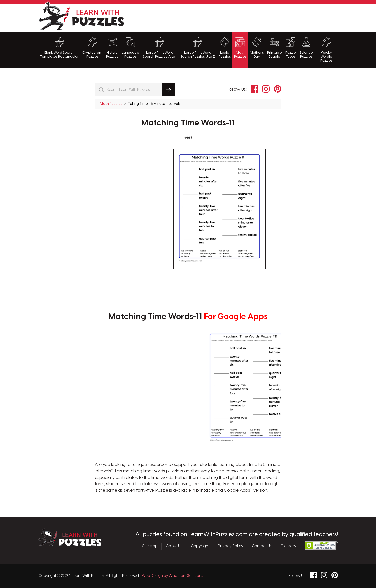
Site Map (150, 546)
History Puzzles (112, 48)
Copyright (200, 546)
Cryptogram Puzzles (92, 48)
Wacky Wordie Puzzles (326, 50)
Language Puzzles (130, 48)
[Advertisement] (246, 17)
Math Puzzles (240, 48)
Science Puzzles (306, 48)
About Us (174, 546)
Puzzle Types (291, 48)
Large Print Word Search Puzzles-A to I (160, 48)
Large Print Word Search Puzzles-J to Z (198, 48)
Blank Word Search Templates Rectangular (59, 48)
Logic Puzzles (225, 48)
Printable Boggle (275, 48)
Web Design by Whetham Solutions (173, 576)
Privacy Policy (231, 546)
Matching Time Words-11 (188, 123)
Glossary (288, 546)
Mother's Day (257, 48)
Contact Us (262, 546)
